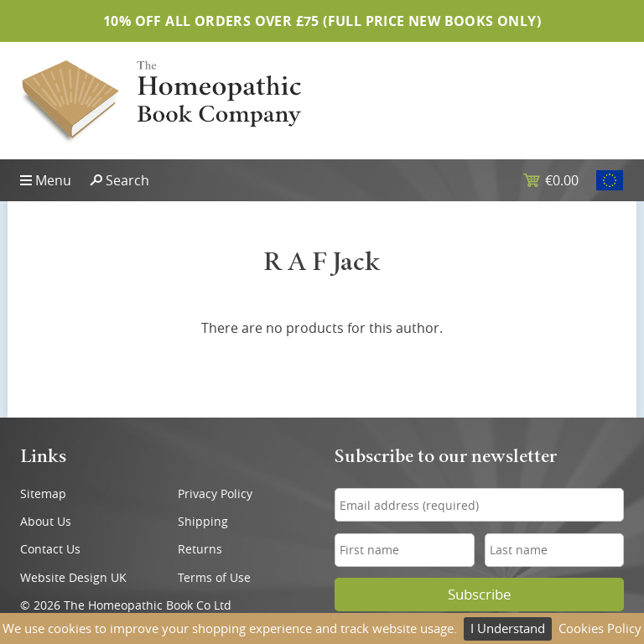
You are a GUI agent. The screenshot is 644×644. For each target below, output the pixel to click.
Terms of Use (214, 577)
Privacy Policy (215, 493)
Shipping (203, 521)
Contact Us (50, 549)
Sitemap (43, 493)
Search (127, 180)
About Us (46, 521)
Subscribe (480, 595)
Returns (200, 549)
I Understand (508, 628)
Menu (53, 180)
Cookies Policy (600, 628)
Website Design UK (73, 577)
